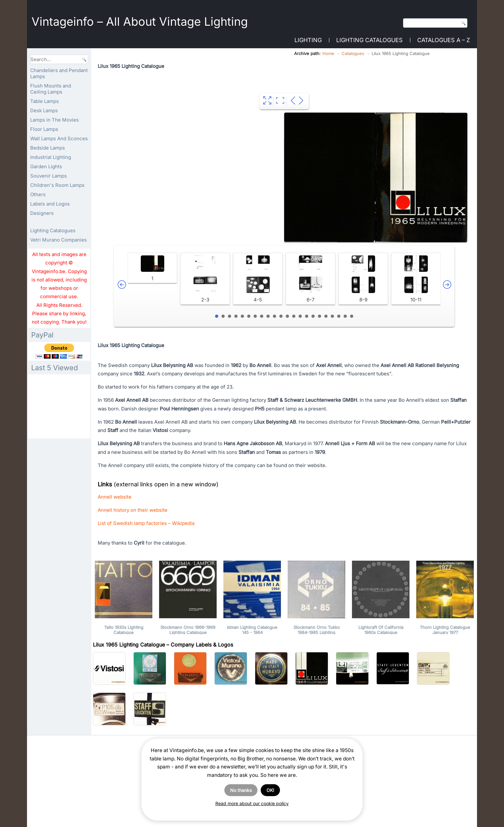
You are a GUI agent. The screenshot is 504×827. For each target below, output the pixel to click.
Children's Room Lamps (57, 185)
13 (294, 316)
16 (313, 316)
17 (319, 316)
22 (352, 316)
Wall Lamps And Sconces (59, 138)
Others (38, 194)
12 (287, 316)
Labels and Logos (50, 204)
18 (326, 316)
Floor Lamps (44, 129)
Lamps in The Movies (54, 120)
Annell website (115, 497)
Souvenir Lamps (49, 176)
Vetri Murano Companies (59, 240)
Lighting (308, 40)
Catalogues (353, 53)
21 (345, 316)
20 (339, 316)
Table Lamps (45, 101)
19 (332, 316)
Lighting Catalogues (369, 40)
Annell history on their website (133, 510)
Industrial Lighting (51, 157)
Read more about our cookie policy (252, 803)
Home (328, 53)
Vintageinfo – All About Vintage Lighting (140, 22)
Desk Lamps (44, 110)
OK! (270, 790)
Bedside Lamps (48, 148)
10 (274, 316)
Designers (42, 213)
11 (281, 316)
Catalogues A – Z (444, 40)
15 (307, 316)
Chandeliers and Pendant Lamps (59, 73)
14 (300, 316)
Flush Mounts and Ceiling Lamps (51, 89)
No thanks (241, 790)
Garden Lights (46, 166)
